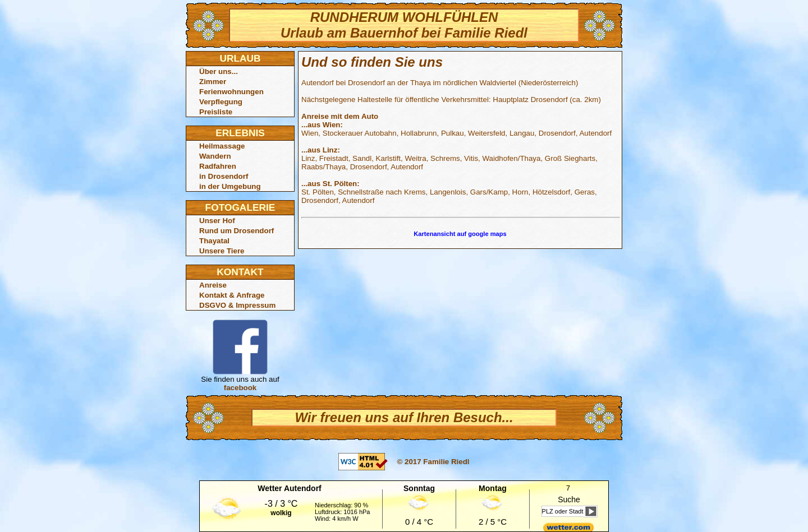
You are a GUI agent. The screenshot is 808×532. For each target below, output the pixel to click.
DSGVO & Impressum (237, 305)
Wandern (215, 156)
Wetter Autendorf (290, 488)
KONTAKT (240, 272)
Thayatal (214, 241)
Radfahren (218, 166)
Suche (569, 499)
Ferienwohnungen (231, 92)
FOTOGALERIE (240, 207)
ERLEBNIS (240, 133)
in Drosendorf (224, 176)
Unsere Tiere (222, 251)
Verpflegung (221, 102)
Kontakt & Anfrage (232, 295)
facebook (240, 388)
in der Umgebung (230, 186)
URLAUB (240, 58)
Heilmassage (222, 146)
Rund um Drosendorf (237, 231)
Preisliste (216, 112)
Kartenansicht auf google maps (460, 234)
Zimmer (213, 82)
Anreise (213, 285)
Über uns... (219, 71)
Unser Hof (217, 221)
